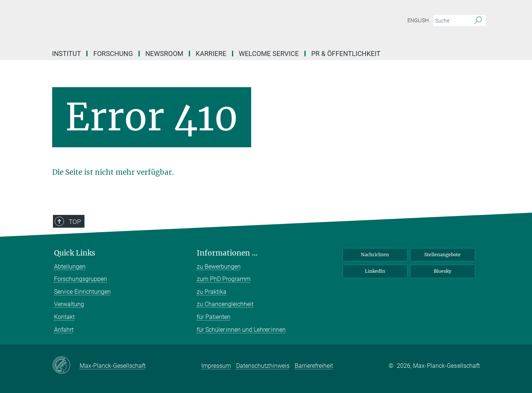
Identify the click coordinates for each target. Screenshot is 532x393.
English (418, 20)
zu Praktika (212, 292)
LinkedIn (375, 271)
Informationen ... (227, 253)
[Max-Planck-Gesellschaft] (66, 366)
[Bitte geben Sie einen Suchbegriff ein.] (451, 21)
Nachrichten (375, 255)
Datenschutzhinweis (263, 366)
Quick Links (75, 253)
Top (75, 222)
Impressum (216, 366)
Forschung (113, 54)
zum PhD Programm (224, 279)
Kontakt (64, 317)
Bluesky (442, 271)
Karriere (211, 54)
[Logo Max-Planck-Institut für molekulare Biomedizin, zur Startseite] (193, 23)
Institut (67, 54)
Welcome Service (269, 54)
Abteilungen (70, 267)
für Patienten (214, 317)
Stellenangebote (442, 255)
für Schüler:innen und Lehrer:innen (241, 330)
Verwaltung (69, 304)
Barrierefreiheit (314, 366)
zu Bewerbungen (219, 267)
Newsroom (164, 54)
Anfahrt (64, 330)
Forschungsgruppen (81, 279)
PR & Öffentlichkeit (346, 54)
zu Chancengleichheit (225, 304)
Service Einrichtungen (82, 292)
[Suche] (478, 21)
